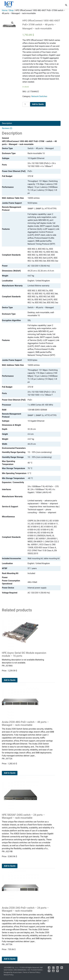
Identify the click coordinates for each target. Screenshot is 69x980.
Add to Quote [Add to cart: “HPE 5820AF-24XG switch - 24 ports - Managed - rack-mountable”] (10, 866)
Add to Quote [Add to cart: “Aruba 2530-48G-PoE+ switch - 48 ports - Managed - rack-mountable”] (10, 773)
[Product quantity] (26, 104)
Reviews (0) (7, 128)
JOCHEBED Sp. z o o (11, 968)
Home (5, 10)
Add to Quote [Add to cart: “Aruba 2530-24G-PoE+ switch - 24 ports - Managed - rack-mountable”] (10, 959)
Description (7, 123)
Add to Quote (38, 104)
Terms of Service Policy (31, 972)
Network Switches (39, 96)
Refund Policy (9, 975)
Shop (11, 10)
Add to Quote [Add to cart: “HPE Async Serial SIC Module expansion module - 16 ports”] (10, 680)
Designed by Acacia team (13, 972)
